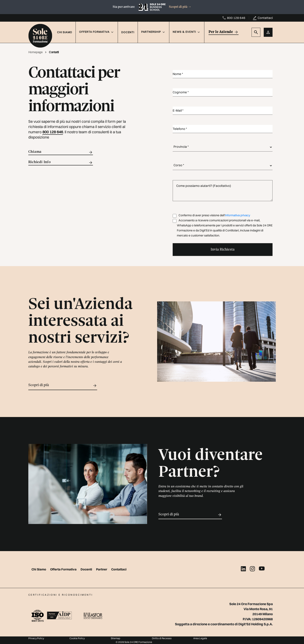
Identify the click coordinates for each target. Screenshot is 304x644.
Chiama (61, 152)
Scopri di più (180, 7)
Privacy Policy (36, 638)
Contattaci (265, 18)
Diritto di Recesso (162, 638)
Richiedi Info (61, 163)
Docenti (128, 32)
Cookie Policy (77, 638)
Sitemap (115, 638)
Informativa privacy (238, 215)
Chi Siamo (65, 32)
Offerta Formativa (64, 569)
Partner (102, 569)
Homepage (36, 52)
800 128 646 (236, 18)
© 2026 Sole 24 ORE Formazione (134, 642)
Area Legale (200, 638)
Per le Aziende (224, 32)
